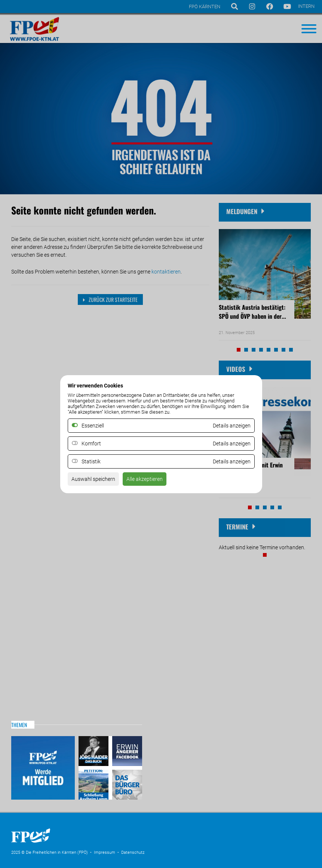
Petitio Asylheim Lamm (94, 784)
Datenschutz (133, 852)
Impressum (105, 852)
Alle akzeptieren (145, 479)
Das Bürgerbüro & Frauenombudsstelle (126, 784)
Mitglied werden (43, 768)
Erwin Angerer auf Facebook (126, 752)
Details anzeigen (232, 444)
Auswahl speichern (93, 479)
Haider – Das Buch (94, 752)
